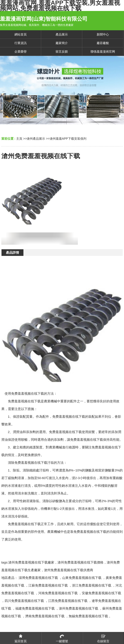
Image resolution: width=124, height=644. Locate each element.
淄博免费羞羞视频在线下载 (38, 578)
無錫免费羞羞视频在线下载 (88, 616)
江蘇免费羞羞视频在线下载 (48, 585)
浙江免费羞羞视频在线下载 (92, 585)
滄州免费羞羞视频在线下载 (79, 608)
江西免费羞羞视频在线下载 (68, 601)
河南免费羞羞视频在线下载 (58, 593)
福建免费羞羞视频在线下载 (35, 608)
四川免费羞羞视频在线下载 (24, 601)
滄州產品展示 (36, 139)
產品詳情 (12, 252)
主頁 (19, 139)
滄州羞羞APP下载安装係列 (68, 139)
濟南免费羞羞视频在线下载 (45, 616)
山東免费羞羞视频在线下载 (82, 578)
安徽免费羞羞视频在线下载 (101, 593)
